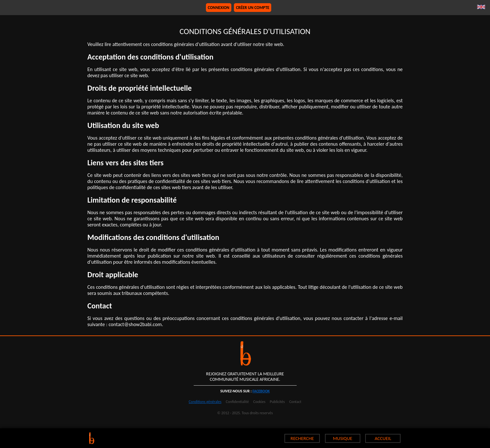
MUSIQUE (343, 438)
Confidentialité (237, 402)
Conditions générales (205, 402)
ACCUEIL (383, 438)
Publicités (277, 402)
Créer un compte (253, 8)
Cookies (259, 402)
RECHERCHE (302, 438)
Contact (295, 402)
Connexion (219, 8)
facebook (261, 391)
